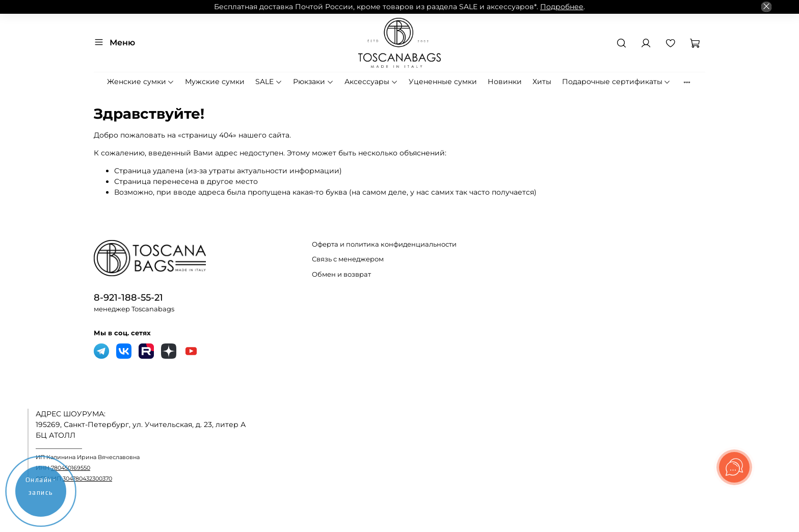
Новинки (505, 82)
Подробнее (562, 7)
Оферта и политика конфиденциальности (384, 244)
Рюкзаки (313, 82)
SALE (269, 82)
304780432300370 (87, 479)
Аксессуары (371, 82)
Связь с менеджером (348, 259)
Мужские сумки (215, 82)
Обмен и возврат (341, 274)
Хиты (542, 82)
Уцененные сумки (443, 82)
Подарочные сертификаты (617, 82)
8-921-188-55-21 (128, 297)
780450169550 (71, 468)
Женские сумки (141, 82)
